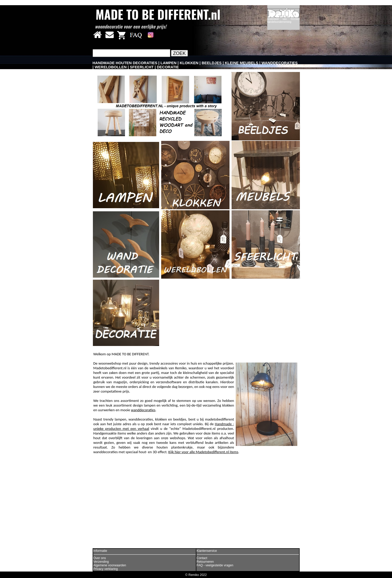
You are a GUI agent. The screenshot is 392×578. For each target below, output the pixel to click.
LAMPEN (168, 63)
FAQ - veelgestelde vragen (215, 565)
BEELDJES (212, 63)
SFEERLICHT (142, 67)
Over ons (100, 558)
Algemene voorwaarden (110, 565)
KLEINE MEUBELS (242, 63)
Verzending (101, 562)
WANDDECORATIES (280, 63)
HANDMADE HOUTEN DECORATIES (125, 63)
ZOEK (179, 53)
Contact (202, 558)
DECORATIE (168, 67)
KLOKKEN (189, 63)
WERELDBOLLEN (111, 67)
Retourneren (205, 562)
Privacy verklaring (106, 569)
